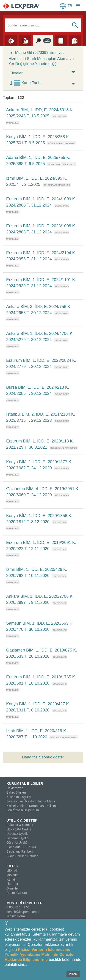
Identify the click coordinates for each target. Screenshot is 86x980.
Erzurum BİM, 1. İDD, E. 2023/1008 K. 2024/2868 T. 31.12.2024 (41, 229)
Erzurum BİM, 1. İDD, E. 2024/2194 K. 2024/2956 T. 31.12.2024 (41, 256)
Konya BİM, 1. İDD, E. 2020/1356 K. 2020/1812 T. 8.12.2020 (39, 519)
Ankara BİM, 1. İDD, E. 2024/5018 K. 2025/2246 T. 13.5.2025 (40, 113)
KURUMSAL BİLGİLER (25, 783)
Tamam (73, 974)
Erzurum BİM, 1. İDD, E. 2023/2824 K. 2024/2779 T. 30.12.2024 (41, 363)
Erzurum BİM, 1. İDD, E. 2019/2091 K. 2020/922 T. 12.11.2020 (41, 546)
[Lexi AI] (11, 40)
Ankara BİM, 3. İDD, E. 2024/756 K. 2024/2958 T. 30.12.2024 (39, 310)
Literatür (12, 884)
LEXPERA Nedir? (19, 829)
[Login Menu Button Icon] (78, 6)
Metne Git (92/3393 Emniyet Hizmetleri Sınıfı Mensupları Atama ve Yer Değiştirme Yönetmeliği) (41, 58)
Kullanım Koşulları (19, 797)
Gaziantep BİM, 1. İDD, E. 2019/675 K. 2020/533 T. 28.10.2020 (42, 653)
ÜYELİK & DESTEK (22, 820)
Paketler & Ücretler (20, 825)
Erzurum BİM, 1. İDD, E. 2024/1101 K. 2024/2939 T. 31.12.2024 (41, 283)
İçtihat (11, 879)
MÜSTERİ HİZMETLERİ (25, 903)
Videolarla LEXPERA (21, 847)
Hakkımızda (15, 788)
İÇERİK (12, 866)
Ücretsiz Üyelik (17, 834)
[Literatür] (61, 40)
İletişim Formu (17, 916)
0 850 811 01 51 (18, 907)
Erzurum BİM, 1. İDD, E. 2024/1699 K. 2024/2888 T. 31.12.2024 (41, 202)
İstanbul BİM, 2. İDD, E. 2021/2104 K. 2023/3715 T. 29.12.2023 (41, 417)
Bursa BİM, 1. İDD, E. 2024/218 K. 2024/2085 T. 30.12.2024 (38, 390)
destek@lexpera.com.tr (23, 912)
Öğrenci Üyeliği (17, 843)
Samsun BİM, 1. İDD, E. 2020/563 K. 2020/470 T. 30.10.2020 (40, 626)
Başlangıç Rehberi (19, 851)
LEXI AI (12, 871)
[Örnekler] (75, 40)
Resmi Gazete (17, 893)
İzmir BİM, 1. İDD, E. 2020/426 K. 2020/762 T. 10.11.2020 (37, 573)
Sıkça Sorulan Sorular (22, 856)
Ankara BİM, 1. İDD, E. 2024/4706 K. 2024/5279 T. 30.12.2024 (40, 337)
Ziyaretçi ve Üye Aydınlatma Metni (31, 801)
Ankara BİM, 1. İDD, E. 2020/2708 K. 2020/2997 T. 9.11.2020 (40, 599)
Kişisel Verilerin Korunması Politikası (32, 806)
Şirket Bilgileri (16, 792)
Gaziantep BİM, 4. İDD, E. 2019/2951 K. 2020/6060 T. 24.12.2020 (43, 492)
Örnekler (13, 888)
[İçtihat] (43, 40)
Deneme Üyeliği (18, 838)
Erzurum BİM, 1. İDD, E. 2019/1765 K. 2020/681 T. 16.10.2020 (41, 680)
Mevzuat (12, 875)
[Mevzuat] (25, 40)
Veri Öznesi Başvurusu (23, 810)
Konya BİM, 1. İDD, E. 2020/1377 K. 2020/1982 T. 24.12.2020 (39, 465)
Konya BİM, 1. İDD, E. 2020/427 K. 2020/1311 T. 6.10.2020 (38, 707)
